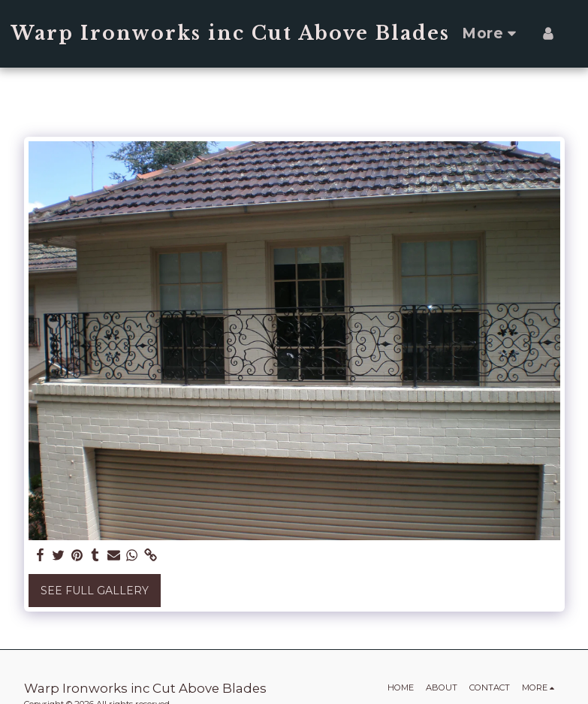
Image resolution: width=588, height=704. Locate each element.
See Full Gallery (95, 591)
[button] (575, 33)
